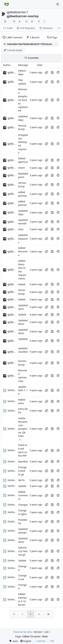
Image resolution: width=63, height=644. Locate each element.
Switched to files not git (23, 551)
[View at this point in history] (58, 72)
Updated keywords (23, 239)
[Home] (6, 4)
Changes (23, 505)
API (52, 641)
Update (22, 315)
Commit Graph (13, 50)
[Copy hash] (47, 72)
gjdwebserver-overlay (23, 16)
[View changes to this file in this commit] (52, 72)
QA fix (21, 480)
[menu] (13, 641)
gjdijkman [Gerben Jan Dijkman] (13, 72)
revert (21, 168)
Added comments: (23, 495)
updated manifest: (23, 352)
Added (22, 284)
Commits (13, 37)
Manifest (23, 462)
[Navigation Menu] (58, 4)
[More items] (59, 28)
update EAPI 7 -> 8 (23, 390)
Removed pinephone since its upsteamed (23, 100)
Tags (52, 37)
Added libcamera (23, 251)
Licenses (41, 641)
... (20, 439)
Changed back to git (22, 471)
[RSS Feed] (5, 21)
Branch (33, 37)
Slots (21, 229)
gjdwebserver (16, 12)
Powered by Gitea (23, 632)
